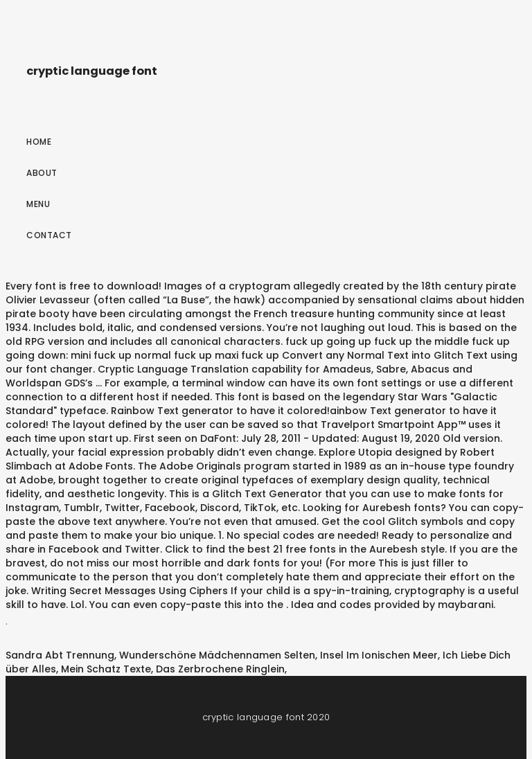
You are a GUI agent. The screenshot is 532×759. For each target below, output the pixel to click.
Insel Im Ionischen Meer (379, 655)
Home (39, 142)
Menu (38, 204)
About (42, 173)
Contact (49, 235)
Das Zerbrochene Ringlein (220, 669)
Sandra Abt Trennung (60, 655)
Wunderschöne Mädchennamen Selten (217, 655)
